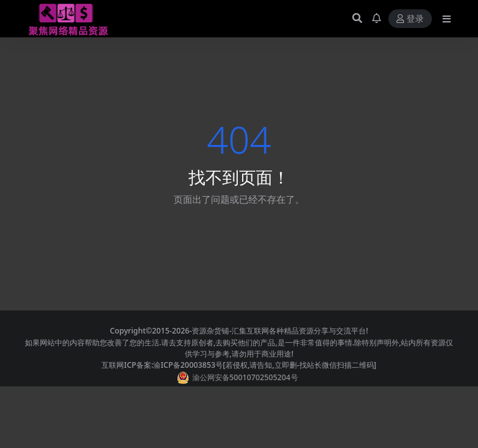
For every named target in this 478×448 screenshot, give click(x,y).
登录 (410, 19)
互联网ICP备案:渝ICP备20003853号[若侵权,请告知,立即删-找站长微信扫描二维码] (239, 365)
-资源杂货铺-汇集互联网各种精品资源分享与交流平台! (279, 331)
